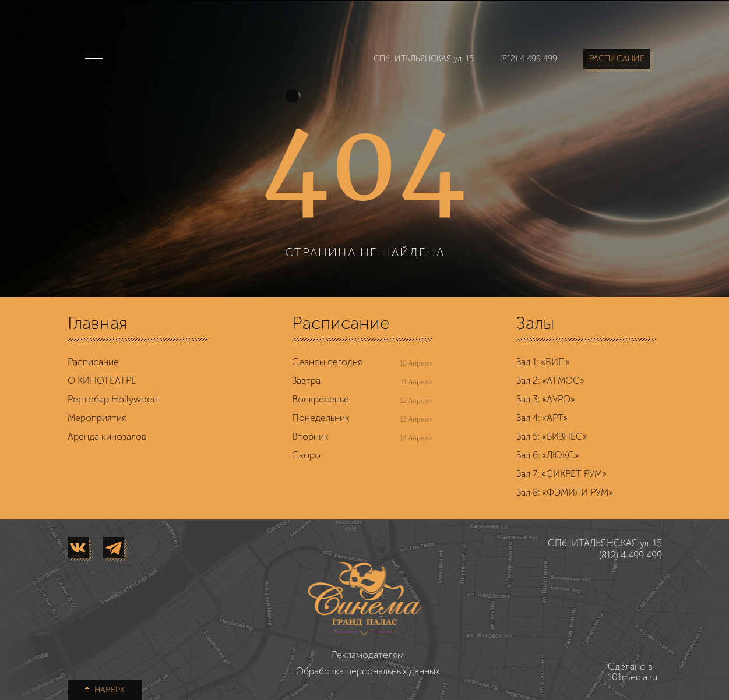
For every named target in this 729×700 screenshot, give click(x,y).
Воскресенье (321, 399)
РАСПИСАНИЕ (617, 59)
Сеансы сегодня (327, 362)
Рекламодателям (368, 655)
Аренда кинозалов (107, 436)
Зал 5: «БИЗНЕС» (552, 436)
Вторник (310, 436)
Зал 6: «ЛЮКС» (548, 455)
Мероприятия (97, 418)
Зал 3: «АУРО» (546, 399)
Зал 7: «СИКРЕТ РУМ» (561, 474)
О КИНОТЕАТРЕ (102, 381)
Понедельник (321, 418)
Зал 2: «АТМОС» (550, 381)
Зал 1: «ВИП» (543, 362)
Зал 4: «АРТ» (542, 418)
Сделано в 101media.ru (622, 672)
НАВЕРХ (105, 690)
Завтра (306, 381)
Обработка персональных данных (368, 671)
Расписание (93, 362)
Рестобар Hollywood (113, 399)
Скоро (306, 455)
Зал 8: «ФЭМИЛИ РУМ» (565, 492)
